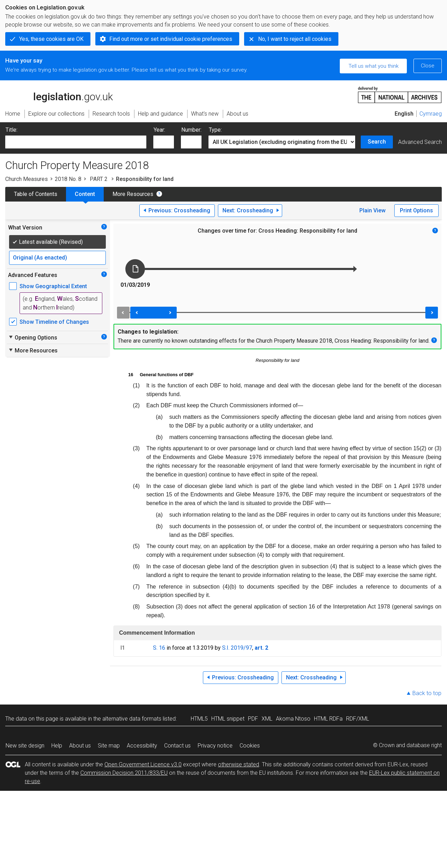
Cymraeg (431, 114)
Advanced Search (420, 142)
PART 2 (99, 179)
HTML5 (199, 719)
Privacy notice (215, 746)
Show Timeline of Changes (54, 322)
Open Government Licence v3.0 (143, 764)
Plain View (372, 210)
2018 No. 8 (68, 179)
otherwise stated (239, 764)
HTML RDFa (328, 719)
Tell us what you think (373, 66)
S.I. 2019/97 (237, 648)
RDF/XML (358, 719)
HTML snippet (228, 719)
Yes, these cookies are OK (51, 39)
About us (80, 746)
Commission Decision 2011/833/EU (124, 773)
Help (57, 746)
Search (377, 142)
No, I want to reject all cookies (295, 39)
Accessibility (142, 746)
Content (85, 194)
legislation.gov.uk (59, 94)
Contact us (177, 746)
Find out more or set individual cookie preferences (171, 39)
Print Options (416, 210)
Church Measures (27, 179)
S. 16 (159, 648)
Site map (109, 746)
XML (267, 719)
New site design (25, 746)
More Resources (133, 194)
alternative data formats (132, 719)
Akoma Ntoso (293, 719)
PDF (253, 719)
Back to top (427, 693)
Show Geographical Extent (53, 286)
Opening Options (33, 337)
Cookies (250, 746)
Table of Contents (36, 194)
